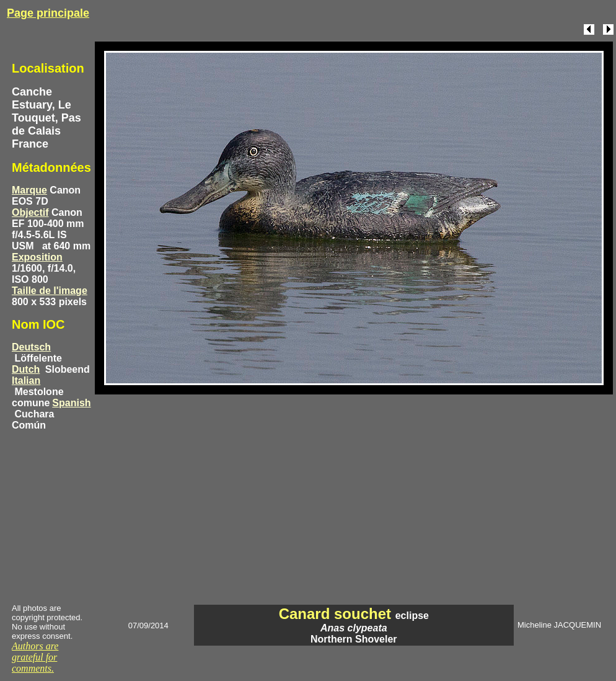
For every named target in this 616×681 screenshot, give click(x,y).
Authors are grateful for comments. (35, 657)
